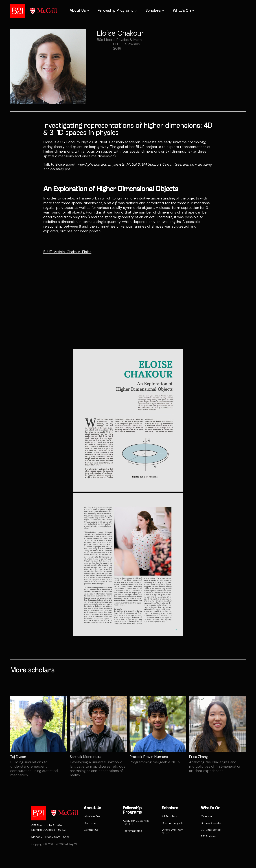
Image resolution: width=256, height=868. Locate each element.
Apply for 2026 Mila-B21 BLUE (136, 822)
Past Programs (132, 831)
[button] (79, 11)
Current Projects (173, 823)
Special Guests (211, 823)
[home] (17, 11)
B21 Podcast (209, 836)
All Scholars (169, 816)
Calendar (207, 816)
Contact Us (91, 830)
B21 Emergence (211, 830)
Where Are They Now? (172, 831)
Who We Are (92, 816)
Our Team (90, 823)
